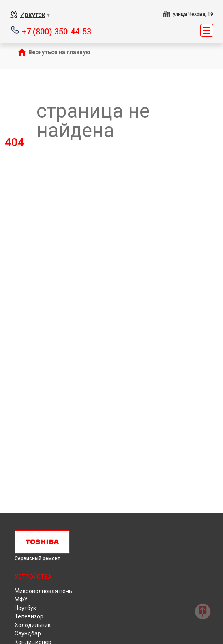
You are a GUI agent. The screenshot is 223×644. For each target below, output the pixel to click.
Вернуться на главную (59, 52)
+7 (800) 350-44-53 (57, 31)
